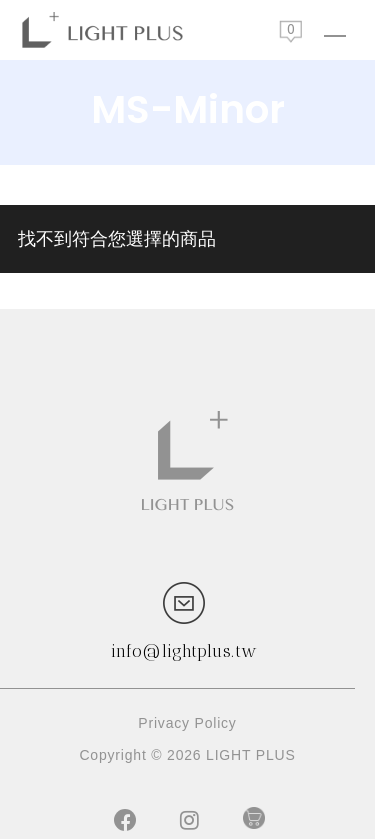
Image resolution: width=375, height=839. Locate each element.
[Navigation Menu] (335, 30)
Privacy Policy (187, 723)
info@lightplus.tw (184, 651)
